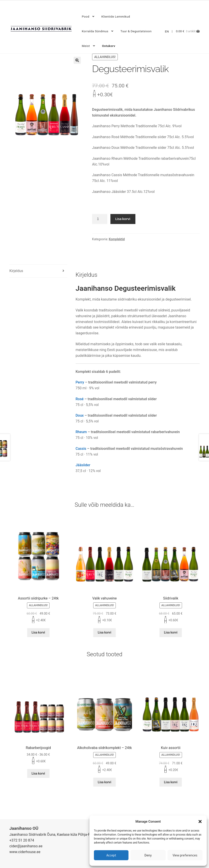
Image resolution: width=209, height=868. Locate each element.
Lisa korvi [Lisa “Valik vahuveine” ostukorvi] (104, 632)
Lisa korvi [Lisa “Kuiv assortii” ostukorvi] (171, 782)
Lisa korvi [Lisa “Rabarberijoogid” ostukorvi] (38, 773)
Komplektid (117, 239)
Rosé (80, 399)
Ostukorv (109, 46)
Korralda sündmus (95, 31)
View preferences (185, 855)
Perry (80, 382)
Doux (80, 415)
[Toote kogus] (100, 219)
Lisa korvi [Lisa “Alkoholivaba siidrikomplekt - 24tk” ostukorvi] (104, 782)
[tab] (38, 271)
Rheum (81, 432)
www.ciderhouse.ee (25, 852)
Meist (86, 46)
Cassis (81, 449)
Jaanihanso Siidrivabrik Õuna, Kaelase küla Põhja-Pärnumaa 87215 (62, 835)
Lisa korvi (123, 219)
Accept (111, 855)
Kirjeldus (16, 271)
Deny (148, 855)
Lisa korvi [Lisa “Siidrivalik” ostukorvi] (171, 632)
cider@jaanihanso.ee (26, 846)
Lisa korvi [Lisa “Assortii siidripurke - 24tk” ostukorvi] (38, 632)
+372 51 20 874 (22, 840)
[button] (200, 822)
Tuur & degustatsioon (136, 31)
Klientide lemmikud (116, 16)
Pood (86, 16)
